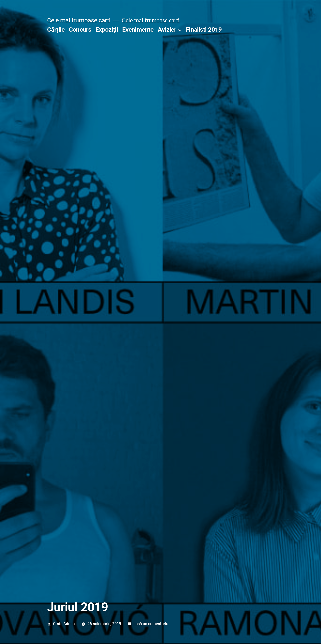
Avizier (167, 29)
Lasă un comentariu (151, 624)
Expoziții (107, 29)
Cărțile (56, 29)
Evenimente (138, 29)
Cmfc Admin (64, 624)
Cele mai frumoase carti (79, 20)
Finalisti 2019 (204, 29)
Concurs (80, 29)
